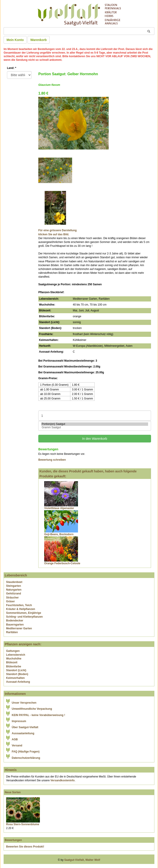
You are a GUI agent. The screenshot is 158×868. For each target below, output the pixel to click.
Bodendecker (15, 621)
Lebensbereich (16, 655)
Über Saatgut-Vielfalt (25, 727)
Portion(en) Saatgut (95, 424)
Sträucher (12, 598)
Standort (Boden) (17, 674)
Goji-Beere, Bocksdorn (59, 534)
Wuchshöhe (14, 659)
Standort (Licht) (16, 670)
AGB (15, 739)
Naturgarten (14, 590)
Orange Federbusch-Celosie (62, 563)
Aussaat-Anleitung (18, 682)
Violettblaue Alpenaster (59, 508)
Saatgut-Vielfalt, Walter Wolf (82, 860)
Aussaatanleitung (23, 733)
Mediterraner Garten (19, 628)
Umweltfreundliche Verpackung (32, 709)
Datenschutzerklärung (26, 758)
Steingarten (14, 586)
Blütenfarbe (14, 666)
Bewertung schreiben (52, 460)
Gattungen (13, 651)
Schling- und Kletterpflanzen (24, 617)
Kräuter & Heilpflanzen (21, 609)
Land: (12, 68)
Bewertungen (13, 840)
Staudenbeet (14, 582)
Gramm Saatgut (95, 427)
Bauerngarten (15, 625)
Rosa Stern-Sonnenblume (23, 824)
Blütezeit (12, 662)
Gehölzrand (14, 594)
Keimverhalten (15, 678)
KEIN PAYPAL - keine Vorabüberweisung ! (38, 715)
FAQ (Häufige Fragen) (26, 752)
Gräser (10, 601)
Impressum (19, 721)
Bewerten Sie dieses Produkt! (25, 847)
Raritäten (12, 632)
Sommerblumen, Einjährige (24, 613)
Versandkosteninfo (63, 780)
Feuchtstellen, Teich (19, 605)
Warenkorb (39, 40)
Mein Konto (15, 40)
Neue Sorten (13, 792)
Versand (17, 746)
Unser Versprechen (24, 703)
